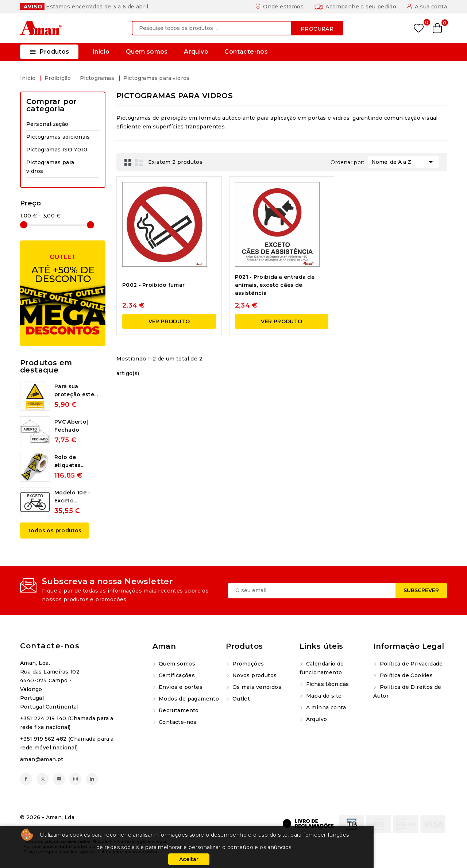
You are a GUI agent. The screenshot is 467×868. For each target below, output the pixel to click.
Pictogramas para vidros (50, 167)
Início (101, 52)
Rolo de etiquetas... (70, 461)
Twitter (43, 779)
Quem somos (147, 52)
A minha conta (325, 707)
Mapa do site (323, 696)
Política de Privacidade (410, 664)
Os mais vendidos (256, 687)
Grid (128, 162)
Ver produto (169, 321)
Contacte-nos (246, 52)
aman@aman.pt (42, 759)
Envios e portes (180, 687)
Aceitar (189, 859)
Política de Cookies (405, 675)
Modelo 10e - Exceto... (72, 497)
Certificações (176, 675)
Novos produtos (254, 675)
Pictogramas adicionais (58, 137)
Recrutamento (178, 710)
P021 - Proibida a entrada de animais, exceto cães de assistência (275, 285)
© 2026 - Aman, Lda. (48, 817)
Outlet (240, 699)
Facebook (26, 779)
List (139, 162)
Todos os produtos (55, 531)
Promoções (247, 664)
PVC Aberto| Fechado (71, 426)
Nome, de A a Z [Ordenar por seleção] (403, 161)
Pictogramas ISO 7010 (57, 150)
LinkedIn (92, 779)
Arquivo (196, 52)
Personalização (47, 124)
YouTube (59, 779)
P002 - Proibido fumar (153, 285)
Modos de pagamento (188, 699)
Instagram (75, 779)
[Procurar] (238, 28)
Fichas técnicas (327, 684)
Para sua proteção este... (76, 390)
